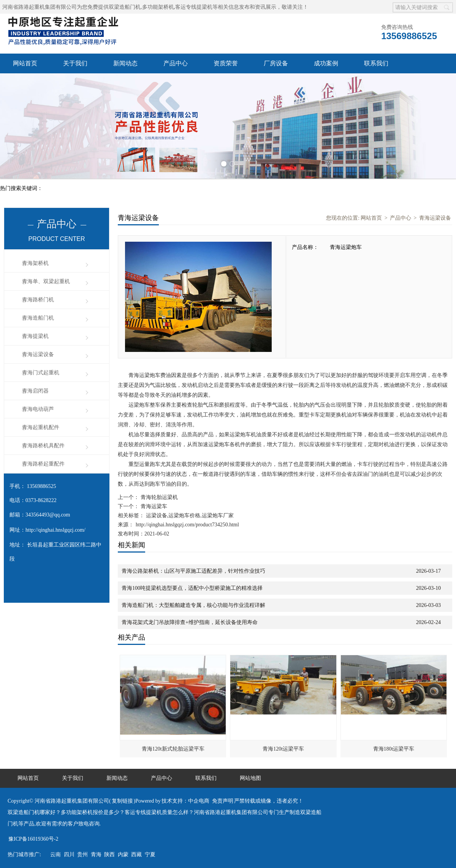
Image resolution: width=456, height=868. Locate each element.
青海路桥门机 (38, 300)
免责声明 (223, 801)
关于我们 (75, 63)
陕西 (109, 855)
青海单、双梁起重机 (46, 281)
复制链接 (122, 801)
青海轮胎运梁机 (158, 497)
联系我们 (376, 63)
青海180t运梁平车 (394, 749)
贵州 (82, 855)
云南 (55, 855)
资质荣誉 (226, 63)
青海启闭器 (35, 391)
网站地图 (250, 778)
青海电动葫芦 (38, 409)
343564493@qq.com (48, 515)
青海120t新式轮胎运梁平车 (173, 749)
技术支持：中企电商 (185, 801)
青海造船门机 (38, 318)
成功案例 (326, 63)
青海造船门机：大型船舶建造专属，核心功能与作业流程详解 (193, 605)
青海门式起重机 (41, 373)
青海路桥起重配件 (43, 464)
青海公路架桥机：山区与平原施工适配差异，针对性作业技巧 (193, 571)
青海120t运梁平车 (283, 749)
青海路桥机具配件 (43, 446)
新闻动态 (125, 63)
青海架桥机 (35, 263)
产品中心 (176, 63)
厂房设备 (276, 63)
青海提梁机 (35, 336)
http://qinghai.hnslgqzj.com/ (55, 530)
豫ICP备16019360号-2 (33, 839)
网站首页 (25, 63)
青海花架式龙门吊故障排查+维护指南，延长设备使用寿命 (190, 622)
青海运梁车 (153, 506)
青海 (96, 855)
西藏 (136, 855)
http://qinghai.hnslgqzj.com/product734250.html (187, 525)
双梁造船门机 (125, 7)
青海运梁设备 (38, 354)
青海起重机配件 (41, 427)
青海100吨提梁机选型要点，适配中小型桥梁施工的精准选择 (192, 588)
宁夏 (150, 855)
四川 (69, 855)
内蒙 (123, 855)
